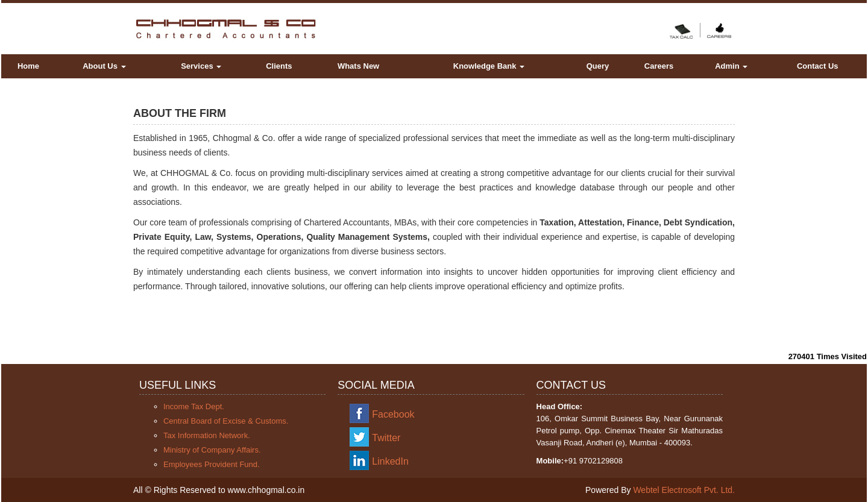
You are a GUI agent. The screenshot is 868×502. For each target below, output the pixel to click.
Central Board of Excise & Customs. (226, 421)
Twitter (386, 438)
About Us (104, 66)
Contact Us (818, 66)
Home (28, 66)
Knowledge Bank (489, 66)
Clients (279, 66)
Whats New (358, 66)
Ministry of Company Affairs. (212, 450)
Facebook (393, 414)
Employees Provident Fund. (212, 464)
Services (201, 66)
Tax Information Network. (207, 435)
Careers (659, 66)
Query (598, 66)
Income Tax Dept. (194, 406)
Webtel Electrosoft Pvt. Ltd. (684, 490)
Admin (731, 66)
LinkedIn (390, 461)
